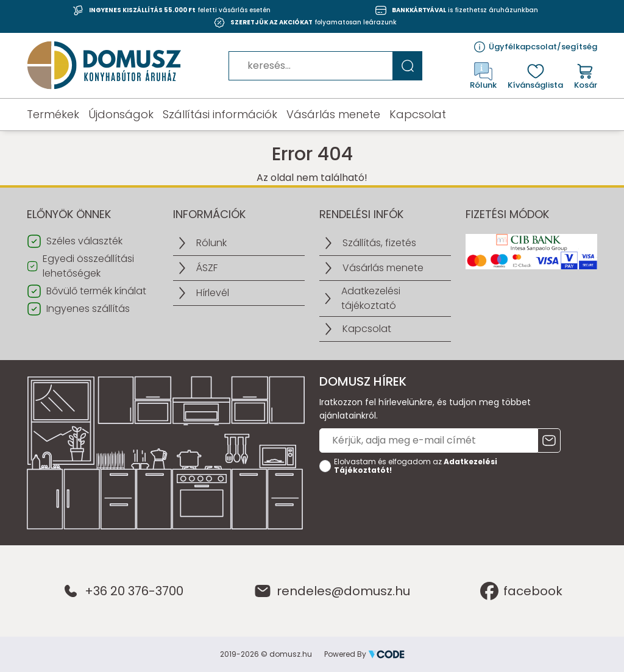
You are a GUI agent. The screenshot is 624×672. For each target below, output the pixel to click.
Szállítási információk (220, 115)
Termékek (53, 115)
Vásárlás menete (333, 115)
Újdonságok (121, 115)
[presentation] (412, 503)
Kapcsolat (418, 115)
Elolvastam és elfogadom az (416, 466)
